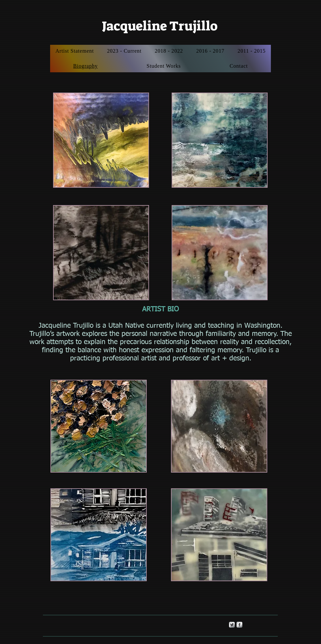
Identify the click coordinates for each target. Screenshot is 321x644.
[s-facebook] (239, 625)
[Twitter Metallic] (232, 625)
